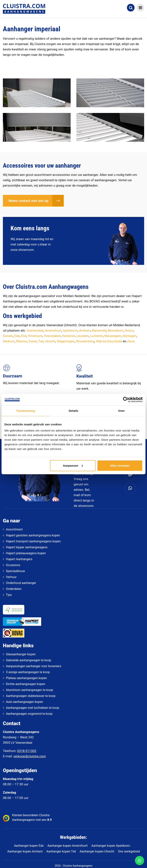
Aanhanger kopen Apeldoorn (111, 846)
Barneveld (99, 330)
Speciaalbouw (15, 571)
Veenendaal (35, 330)
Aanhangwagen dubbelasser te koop (31, 696)
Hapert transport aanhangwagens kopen (33, 541)
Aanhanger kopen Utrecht (97, 851)
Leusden (82, 336)
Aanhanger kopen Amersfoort (68, 846)
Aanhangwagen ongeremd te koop (29, 714)
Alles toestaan (120, 465)
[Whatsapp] (130, 488)
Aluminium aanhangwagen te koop (29, 690)
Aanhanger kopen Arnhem (25, 851)
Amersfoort (53, 330)
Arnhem (85, 330)
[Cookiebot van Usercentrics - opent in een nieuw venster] (126, 400)
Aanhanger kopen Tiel (61, 851)
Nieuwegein (113, 336)
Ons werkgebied (129, 851)
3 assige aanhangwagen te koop (28, 672)
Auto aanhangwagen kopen (24, 702)
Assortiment (14, 529)
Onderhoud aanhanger (21, 583)
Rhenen (22, 341)
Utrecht (50, 341)
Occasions (13, 565)
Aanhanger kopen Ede (29, 846)
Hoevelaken (52, 336)
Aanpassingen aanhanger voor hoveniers (34, 666)
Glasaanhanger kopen (21, 654)
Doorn (129, 330)
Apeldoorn (70, 330)
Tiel (41, 341)
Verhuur (11, 577)
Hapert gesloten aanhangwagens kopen (33, 535)
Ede (17, 336)
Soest (33, 341)
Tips (9, 595)
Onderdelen (14, 589)
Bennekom (116, 330)
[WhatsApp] (140, 861)
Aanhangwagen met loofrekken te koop (33, 708)
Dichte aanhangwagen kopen (26, 684)
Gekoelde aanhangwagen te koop (29, 660)
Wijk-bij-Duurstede (109, 341)
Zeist (131, 341)
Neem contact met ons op (29, 201)
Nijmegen (130, 336)
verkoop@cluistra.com (30, 756)
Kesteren (69, 336)
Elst (24, 336)
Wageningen (66, 341)
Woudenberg (85, 341)
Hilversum (35, 336)
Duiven (8, 336)
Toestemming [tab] (26, 411)
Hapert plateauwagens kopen (26, 553)
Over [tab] (121, 411)
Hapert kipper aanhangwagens (27, 547)
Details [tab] (73, 411)
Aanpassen (73, 465)
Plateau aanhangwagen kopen (26, 678)
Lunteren (96, 336)
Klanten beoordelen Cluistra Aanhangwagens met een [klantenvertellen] (32, 817)
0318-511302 (27, 751)
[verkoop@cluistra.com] (130, 475)
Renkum (9, 341)
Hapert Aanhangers (19, 559)
